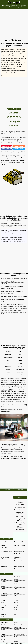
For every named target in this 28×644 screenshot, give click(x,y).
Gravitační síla (20, 369)
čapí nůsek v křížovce (19, 545)
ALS (8, 360)
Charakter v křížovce (19, 549)
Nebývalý (17, 630)
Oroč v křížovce (18, 564)
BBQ (20, 352)
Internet (20, 366)
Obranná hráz (4, 632)
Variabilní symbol (8, 357)
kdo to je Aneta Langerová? (12, 388)
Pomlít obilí (4, 634)
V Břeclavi (17, 639)
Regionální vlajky (18, 625)
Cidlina (20, 360)
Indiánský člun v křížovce (5, 558)
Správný (3, 639)
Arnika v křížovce (5, 542)
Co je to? (14, 2)
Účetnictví (24, 152)
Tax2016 (3, 571)
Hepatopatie (8, 366)
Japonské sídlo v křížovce (18, 558)
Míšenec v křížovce (5, 564)
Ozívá (16, 632)
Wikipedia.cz (17, 225)
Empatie (20, 375)
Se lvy (16, 637)
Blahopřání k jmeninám (20, 510)
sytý (5, 457)
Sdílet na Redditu (19, 146)
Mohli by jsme (18, 627)
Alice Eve (20, 502)
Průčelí (8, 369)
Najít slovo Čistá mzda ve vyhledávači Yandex (14, 297)
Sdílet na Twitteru (19, 149)
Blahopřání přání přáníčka (20, 513)
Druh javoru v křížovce (6, 555)
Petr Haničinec (20, 530)
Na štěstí (3, 630)
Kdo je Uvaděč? (20, 516)
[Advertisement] (14, 24)
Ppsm (16, 569)
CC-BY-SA (10, 227)
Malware (20, 363)
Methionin (20, 372)
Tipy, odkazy (4, 625)
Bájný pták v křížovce (20, 542)
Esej (20, 354)
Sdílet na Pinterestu (7, 146)
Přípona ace (20, 527)
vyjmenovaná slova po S (19, 458)
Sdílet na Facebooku (7, 149)
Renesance (8, 354)
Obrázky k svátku (5, 627)
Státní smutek (8, 375)
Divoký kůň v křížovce (20, 551)
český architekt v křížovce (5, 548)
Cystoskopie (8, 352)
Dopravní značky (20, 504)
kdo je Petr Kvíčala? (6, 390)
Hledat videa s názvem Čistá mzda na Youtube (14, 279)
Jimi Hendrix (4, 566)
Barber (20, 357)
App (2, 569)
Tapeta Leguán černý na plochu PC (20, 520)
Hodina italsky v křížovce (18, 554)
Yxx (15, 571)
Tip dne (3, 641)
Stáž (8, 363)
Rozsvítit (3, 637)
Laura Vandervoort (19, 566)
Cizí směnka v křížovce (6, 551)
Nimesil (8, 372)
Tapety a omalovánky (20, 507)
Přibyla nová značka (19, 634)
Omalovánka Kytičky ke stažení (20, 524)
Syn (2, 457)
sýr (8, 457)
